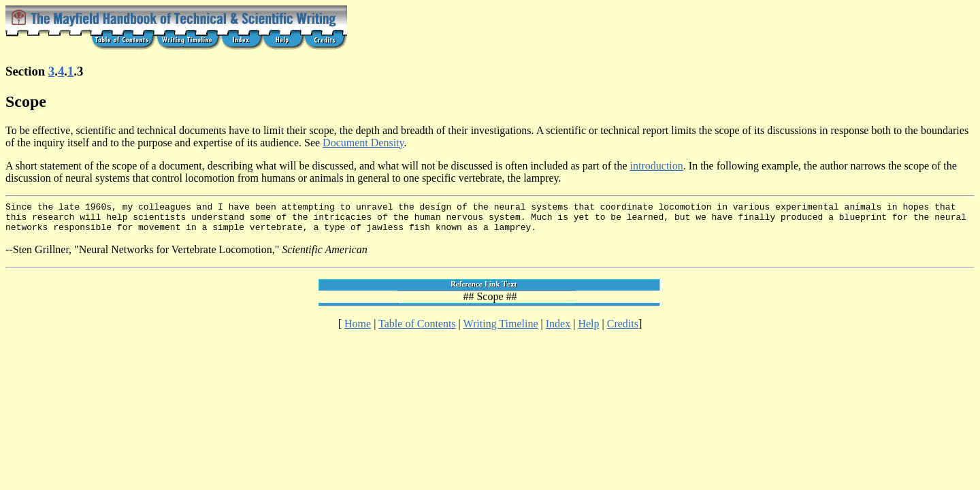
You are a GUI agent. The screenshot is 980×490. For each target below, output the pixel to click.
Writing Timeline (501, 330)
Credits (623, 330)
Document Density (363, 143)
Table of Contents (417, 330)
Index (558, 330)
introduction (657, 166)
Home (358, 330)
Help (588, 330)
